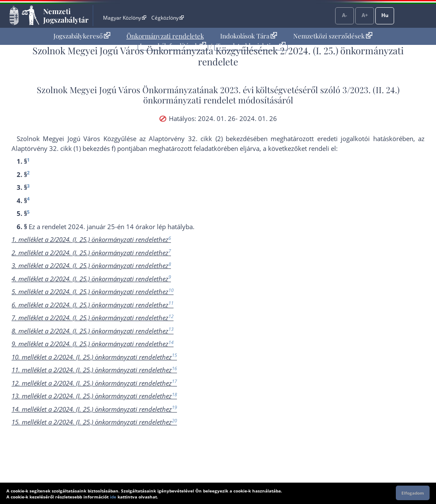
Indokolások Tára (249, 36)
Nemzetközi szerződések (333, 36)
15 (174, 355)
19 (174, 407)
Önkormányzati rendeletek (165, 36)
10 (171, 290)
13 (171, 329)
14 (171, 342)
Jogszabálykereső (82, 36)
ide (113, 497)
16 (174, 368)
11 (171, 303)
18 (174, 394)
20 (174, 420)
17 (174, 381)
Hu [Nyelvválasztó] (385, 15)
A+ (365, 15)
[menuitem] (82, 36)
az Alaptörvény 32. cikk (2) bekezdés (196, 139)
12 (171, 316)
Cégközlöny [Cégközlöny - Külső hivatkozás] (168, 18)
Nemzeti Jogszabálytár (66, 15)
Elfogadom (413, 493)
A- (345, 15)
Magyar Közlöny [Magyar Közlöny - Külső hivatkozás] (125, 18)
